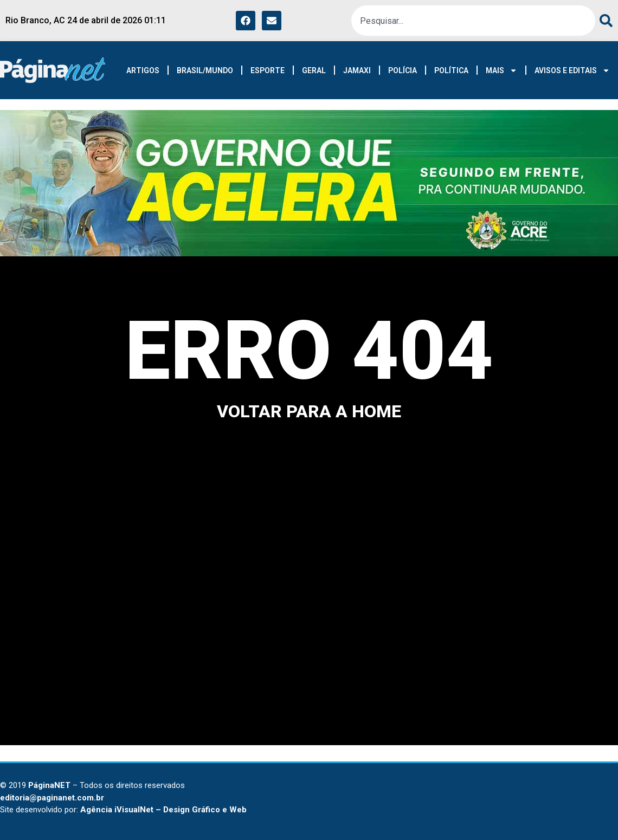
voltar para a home (309, 411)
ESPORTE (268, 70)
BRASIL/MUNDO (205, 70)
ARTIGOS (143, 70)
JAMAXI (357, 70)
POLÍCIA (403, 70)
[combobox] (473, 21)
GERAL (314, 70)
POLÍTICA (451, 70)
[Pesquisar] (604, 21)
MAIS (501, 70)
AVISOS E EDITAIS (572, 70)
